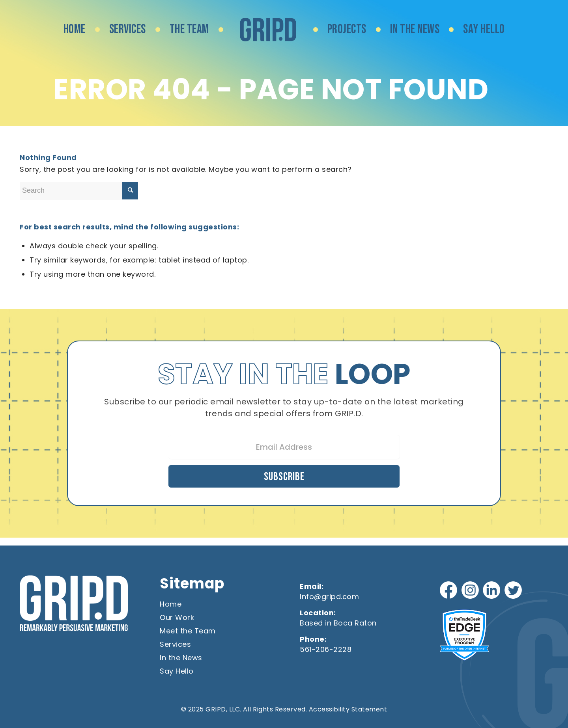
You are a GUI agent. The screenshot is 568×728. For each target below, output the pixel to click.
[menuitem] (75, 30)
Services (175, 644)
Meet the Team (188, 630)
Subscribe (284, 475)
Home (171, 604)
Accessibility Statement (348, 709)
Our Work (177, 617)
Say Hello (177, 671)
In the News (181, 657)
